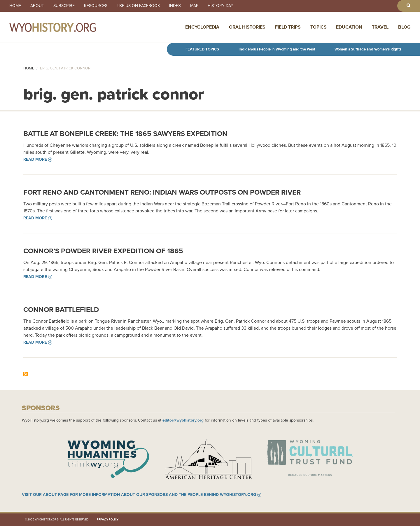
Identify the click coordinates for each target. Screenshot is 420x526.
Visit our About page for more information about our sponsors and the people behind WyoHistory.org (139, 495)
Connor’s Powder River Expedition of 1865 (103, 251)
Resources (96, 6)
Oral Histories (247, 27)
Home (15, 6)
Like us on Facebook (138, 6)
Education (349, 27)
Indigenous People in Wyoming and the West (277, 49)
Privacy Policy (108, 520)
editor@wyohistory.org (183, 420)
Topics (318, 27)
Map (194, 6)
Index (175, 6)
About (37, 6)
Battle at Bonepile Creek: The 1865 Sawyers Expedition (125, 134)
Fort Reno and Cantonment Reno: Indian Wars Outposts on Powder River (162, 192)
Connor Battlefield (61, 310)
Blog (404, 27)
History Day (220, 6)
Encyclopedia (202, 27)
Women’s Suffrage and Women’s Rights (368, 49)
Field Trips (288, 27)
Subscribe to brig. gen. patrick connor (26, 374)
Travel (380, 27)
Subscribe (64, 6)
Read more (35, 160)
